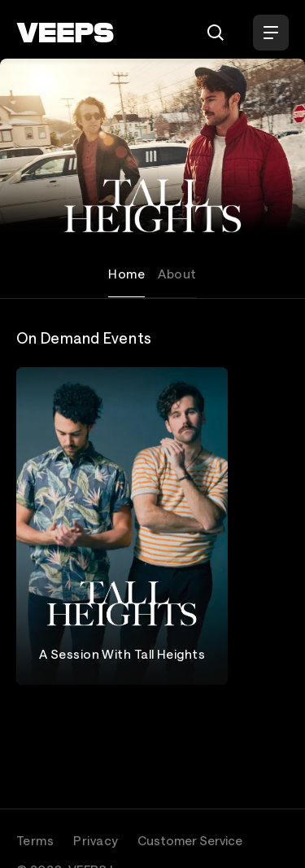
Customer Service (190, 840)
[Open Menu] (271, 33)
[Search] (216, 33)
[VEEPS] (65, 33)
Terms (35, 840)
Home (126, 274)
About (177, 274)
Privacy (96, 840)
